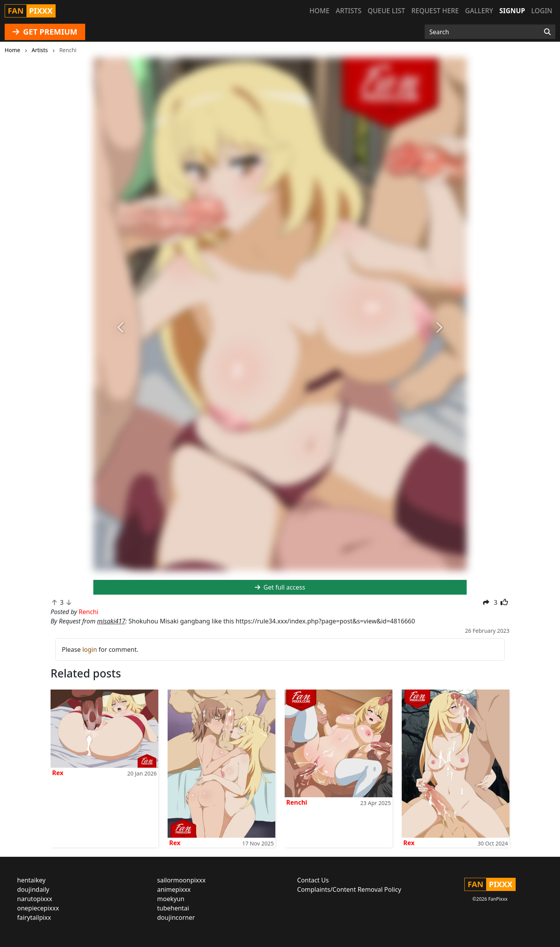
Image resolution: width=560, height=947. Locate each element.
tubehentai (173, 908)
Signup (512, 11)
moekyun (171, 899)
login (90, 649)
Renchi (297, 802)
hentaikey (31, 880)
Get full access (280, 587)
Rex (58, 773)
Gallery (479, 11)
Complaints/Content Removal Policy (349, 889)
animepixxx (174, 889)
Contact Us (313, 880)
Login (542, 11)
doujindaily (33, 889)
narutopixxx (35, 899)
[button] (121, 328)
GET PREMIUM (45, 32)
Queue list (386, 11)
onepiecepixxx (38, 908)
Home (319, 11)
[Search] (547, 32)
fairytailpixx (34, 917)
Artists (348, 11)
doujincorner (176, 917)
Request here (435, 11)
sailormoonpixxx (181, 880)
